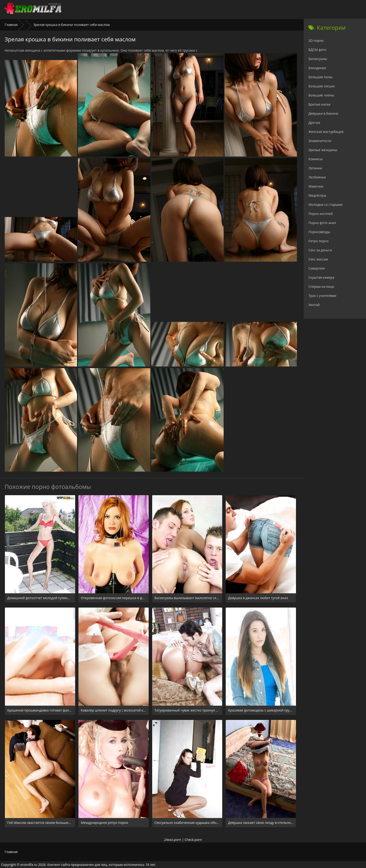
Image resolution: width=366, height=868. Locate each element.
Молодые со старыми (325, 205)
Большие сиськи (322, 86)
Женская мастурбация (326, 132)
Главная (11, 25)
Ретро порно (318, 241)
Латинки (315, 168)
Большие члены (321, 95)
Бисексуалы (318, 59)
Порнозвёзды (319, 232)
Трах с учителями (322, 296)
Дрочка (314, 123)
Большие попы (320, 77)
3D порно (316, 41)
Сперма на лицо (321, 286)
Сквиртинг (317, 268)
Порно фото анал (322, 223)
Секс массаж (318, 259)
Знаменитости (320, 141)
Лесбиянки (317, 177)
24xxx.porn (173, 840)
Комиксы (315, 159)
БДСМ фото (317, 50)
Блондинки (317, 68)
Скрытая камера (321, 277)
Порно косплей (320, 214)
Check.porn (193, 840)
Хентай (314, 305)
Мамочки (316, 186)
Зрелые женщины (323, 150)
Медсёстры (317, 195)
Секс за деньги (320, 250)
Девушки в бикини (323, 113)
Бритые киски (319, 104)
